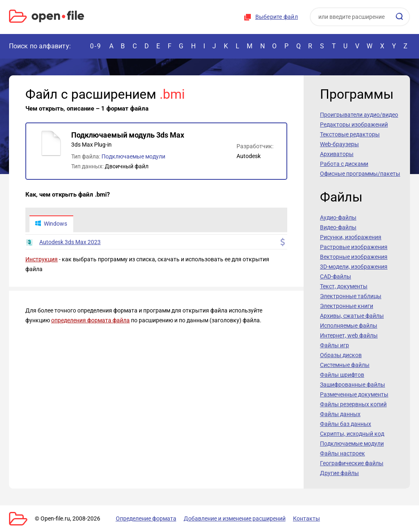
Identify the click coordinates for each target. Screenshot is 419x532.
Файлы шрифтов (342, 375)
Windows (51, 224)
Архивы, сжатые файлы (352, 316)
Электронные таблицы (351, 296)
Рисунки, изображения (351, 237)
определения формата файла (90, 321)
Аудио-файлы (338, 217)
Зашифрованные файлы (353, 385)
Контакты (305, 518)
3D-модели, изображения (354, 267)
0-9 (96, 46)
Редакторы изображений (354, 125)
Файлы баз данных (346, 424)
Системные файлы (345, 365)
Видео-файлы (338, 227)
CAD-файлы (336, 276)
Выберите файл (277, 17)
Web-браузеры (339, 144)
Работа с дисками (344, 164)
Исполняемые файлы (349, 326)
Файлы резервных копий (353, 404)
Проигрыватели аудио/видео (359, 115)
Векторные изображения (354, 257)
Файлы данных (340, 414)
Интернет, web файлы (349, 335)
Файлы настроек (342, 453)
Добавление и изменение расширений (233, 518)
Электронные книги (347, 306)
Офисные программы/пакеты (360, 174)
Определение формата (145, 518)
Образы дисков (341, 355)
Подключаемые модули (133, 156)
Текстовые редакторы (350, 134)
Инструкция (42, 260)
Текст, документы (344, 286)
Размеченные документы (354, 394)
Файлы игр (335, 345)
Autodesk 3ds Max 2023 (70, 242)
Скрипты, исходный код (352, 434)
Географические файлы (352, 463)
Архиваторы (337, 154)
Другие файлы (339, 473)
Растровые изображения (354, 247)
